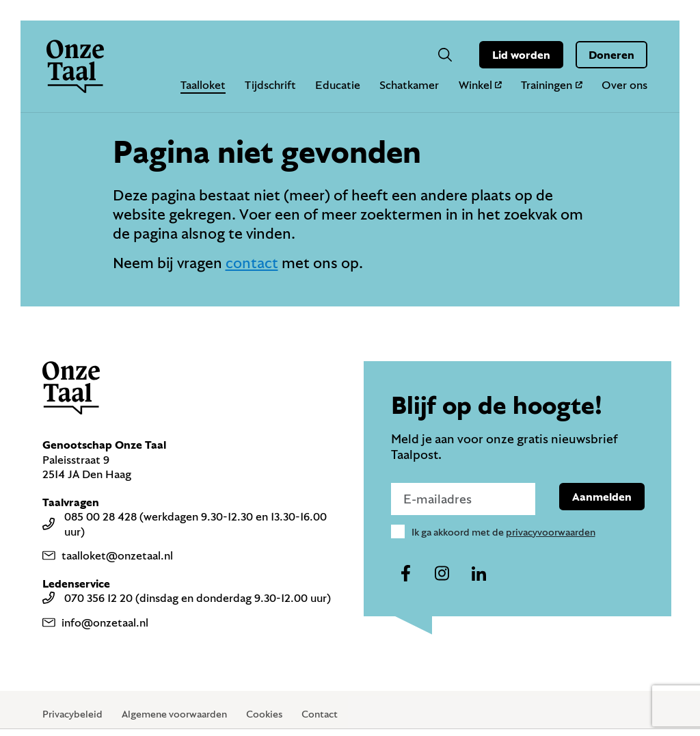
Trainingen (552, 84)
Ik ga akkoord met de (503, 532)
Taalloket (203, 84)
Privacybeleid (72, 714)
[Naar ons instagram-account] (442, 574)
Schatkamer (409, 84)
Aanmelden (602, 496)
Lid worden (521, 54)
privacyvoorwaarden (551, 532)
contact (252, 262)
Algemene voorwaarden (174, 714)
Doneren (611, 54)
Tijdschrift (270, 84)
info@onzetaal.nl (95, 622)
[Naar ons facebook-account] (406, 574)
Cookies (264, 714)
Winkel (481, 84)
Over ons (624, 84)
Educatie (338, 84)
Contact (320, 714)
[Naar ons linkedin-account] (479, 574)
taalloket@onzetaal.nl (108, 555)
